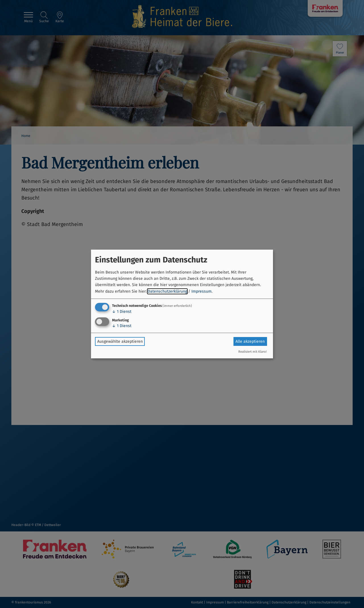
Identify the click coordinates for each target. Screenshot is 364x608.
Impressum (201, 291)
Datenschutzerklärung (167, 291)
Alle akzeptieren (250, 341)
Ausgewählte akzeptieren (120, 341)
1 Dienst (122, 312)
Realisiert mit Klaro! (253, 352)
